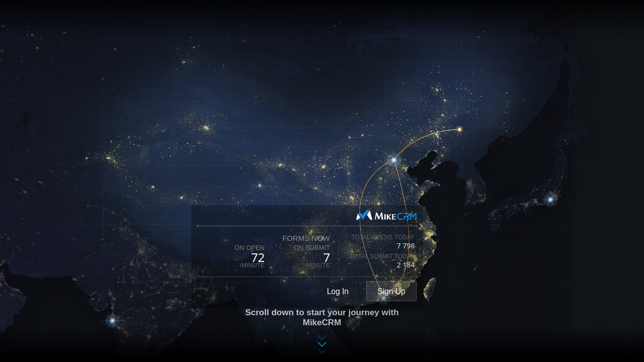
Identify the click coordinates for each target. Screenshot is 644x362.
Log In (338, 291)
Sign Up (391, 291)
